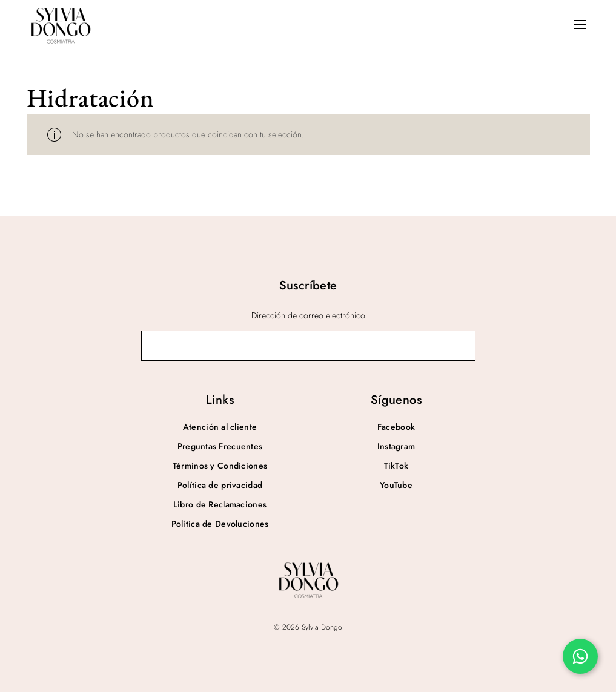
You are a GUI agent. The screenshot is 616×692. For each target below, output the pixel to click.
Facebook (396, 427)
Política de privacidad (220, 485)
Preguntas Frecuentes (220, 446)
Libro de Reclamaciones (220, 504)
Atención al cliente (220, 427)
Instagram (396, 446)
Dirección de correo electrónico (308, 315)
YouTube (396, 485)
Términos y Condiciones (220, 466)
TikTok (396, 466)
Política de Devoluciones (220, 524)
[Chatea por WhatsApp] (580, 656)
